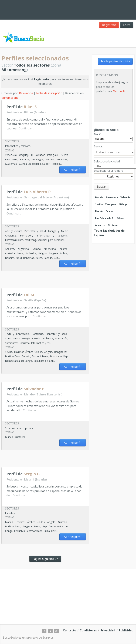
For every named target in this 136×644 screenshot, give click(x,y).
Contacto (69, 630)
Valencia (125, 197)
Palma (109, 211)
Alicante (100, 225)
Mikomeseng (10, 98)
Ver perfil (119, 91)
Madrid (99, 197)
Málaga (123, 204)
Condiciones (88, 630)
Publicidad (126, 630)
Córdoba (113, 225)
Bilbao (120, 218)
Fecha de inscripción (49, 93)
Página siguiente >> (45, 559)
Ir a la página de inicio (115, 61)
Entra (127, 25)
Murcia (99, 211)
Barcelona (112, 197)
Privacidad (108, 630)
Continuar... (26, 128)
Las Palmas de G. (105, 218)
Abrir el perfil (73, 170)
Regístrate (109, 25)
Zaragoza (111, 204)
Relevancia (26, 93)
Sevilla (99, 204)
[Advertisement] (42, 281)
